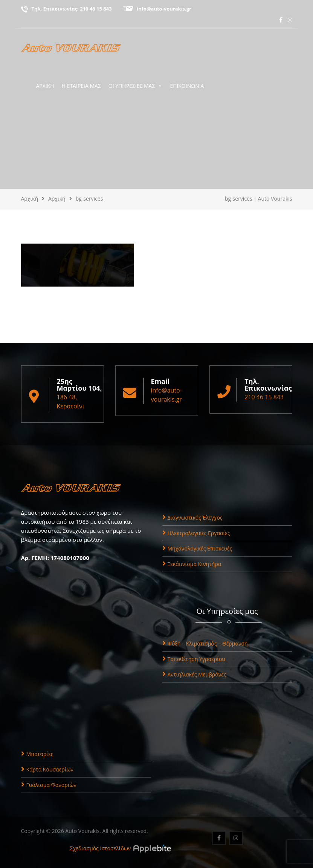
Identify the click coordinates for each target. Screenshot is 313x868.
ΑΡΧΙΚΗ (45, 86)
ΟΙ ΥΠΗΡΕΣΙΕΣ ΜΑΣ (136, 86)
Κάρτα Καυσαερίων (47, 769)
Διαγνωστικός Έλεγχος (192, 518)
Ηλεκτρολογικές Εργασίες (196, 533)
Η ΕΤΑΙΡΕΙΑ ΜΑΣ (81, 86)
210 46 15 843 (96, 9)
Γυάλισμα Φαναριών (49, 785)
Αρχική (30, 199)
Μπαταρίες (37, 754)
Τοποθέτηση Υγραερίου (194, 659)
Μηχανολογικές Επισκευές (197, 548)
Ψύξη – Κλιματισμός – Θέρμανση (205, 643)
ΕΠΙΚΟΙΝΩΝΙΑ (187, 86)
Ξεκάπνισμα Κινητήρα (192, 564)
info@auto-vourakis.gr (164, 9)
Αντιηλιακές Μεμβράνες (194, 674)
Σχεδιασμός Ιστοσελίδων (101, 848)
